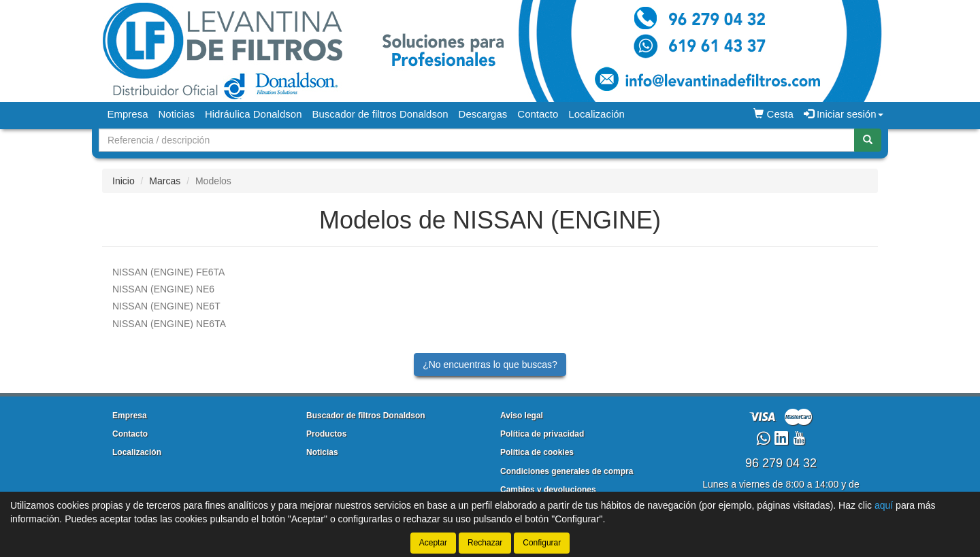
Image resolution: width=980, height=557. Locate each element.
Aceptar (433, 543)
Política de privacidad (542, 434)
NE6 (163, 289)
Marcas (165, 181)
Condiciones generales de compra (567, 471)
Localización (597, 114)
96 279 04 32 (781, 463)
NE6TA (169, 324)
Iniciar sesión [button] (844, 114)
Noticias (177, 114)
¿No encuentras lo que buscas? (490, 365)
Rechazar (485, 543)
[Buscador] (477, 140)
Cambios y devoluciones (548, 490)
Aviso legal (522, 416)
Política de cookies (537, 452)
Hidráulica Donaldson (254, 114)
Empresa (128, 114)
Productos (326, 434)
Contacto (538, 114)
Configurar (542, 543)
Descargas (483, 114)
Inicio (124, 181)
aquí (884, 505)
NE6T (166, 306)
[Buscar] (868, 140)
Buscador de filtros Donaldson (380, 114)
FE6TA (168, 272)
